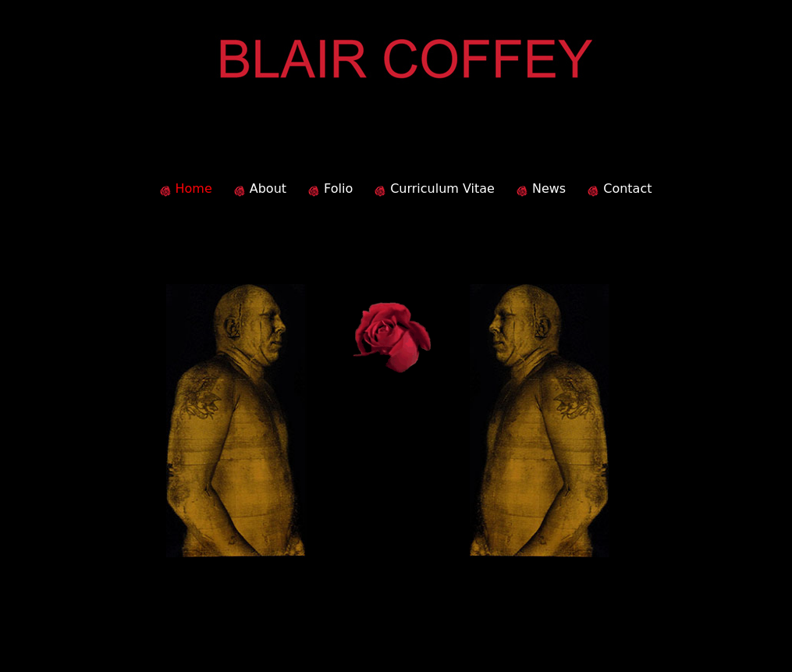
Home (194, 188)
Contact (627, 188)
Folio (338, 188)
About (268, 188)
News (549, 188)
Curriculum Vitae (442, 188)
